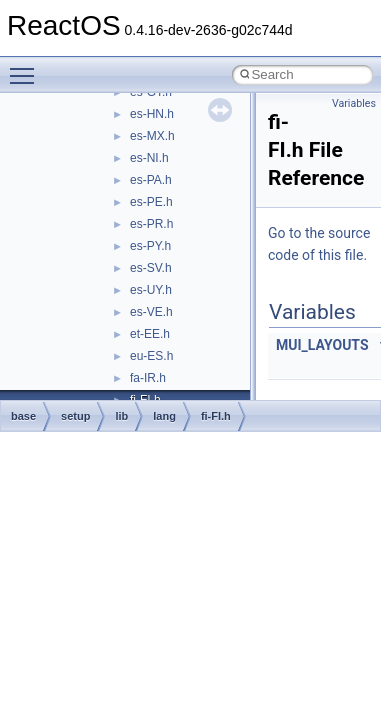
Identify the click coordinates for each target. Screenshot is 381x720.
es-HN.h (152, 114)
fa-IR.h (148, 378)
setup (75, 416)
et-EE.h (150, 334)
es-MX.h (152, 136)
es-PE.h (151, 202)
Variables (354, 103)
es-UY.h (151, 290)
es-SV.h (151, 268)
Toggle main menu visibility (27, 67)
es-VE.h (151, 312)
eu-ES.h (151, 356)
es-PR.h (151, 224)
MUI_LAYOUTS (322, 345)
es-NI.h (149, 158)
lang (164, 416)
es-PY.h (150, 246)
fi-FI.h (216, 416)
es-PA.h (151, 180)
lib (121, 416)
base (23, 416)
